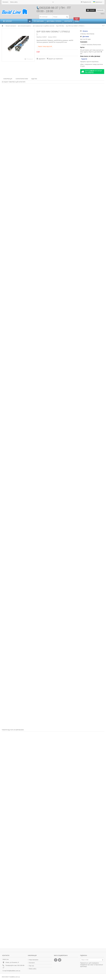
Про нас (32, 966)
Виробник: (39, 37)
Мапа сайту (14, 2)
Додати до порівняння (56, 59)
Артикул (50, 37)
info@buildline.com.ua (13, 971)
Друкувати (42, 59)
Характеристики (22, 79)
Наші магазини (34, 960)
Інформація (8, 79)
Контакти (5, 2)
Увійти (102, 14)
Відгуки (34, 79)
